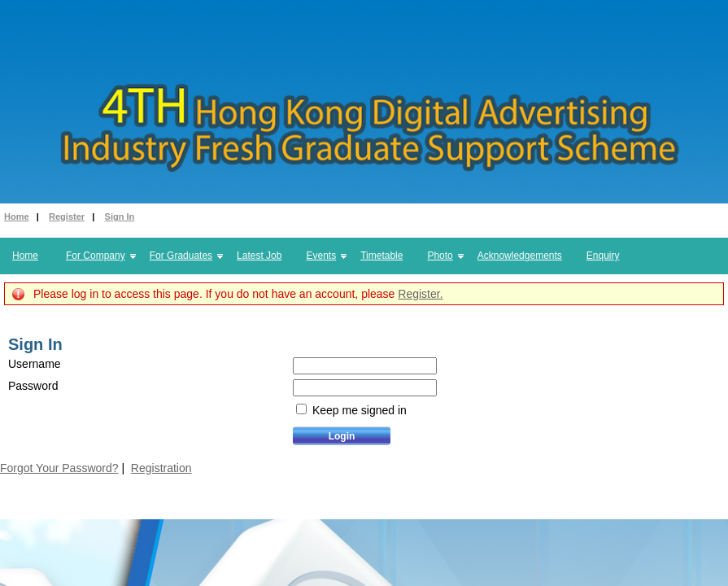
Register (67, 216)
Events (321, 256)
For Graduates (181, 256)
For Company (96, 256)
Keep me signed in (358, 410)
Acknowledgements (520, 256)
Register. (420, 294)
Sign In (120, 216)
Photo (440, 256)
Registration (161, 468)
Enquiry (603, 256)
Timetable (381, 256)
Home (17, 216)
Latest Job (259, 256)
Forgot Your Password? (59, 468)
